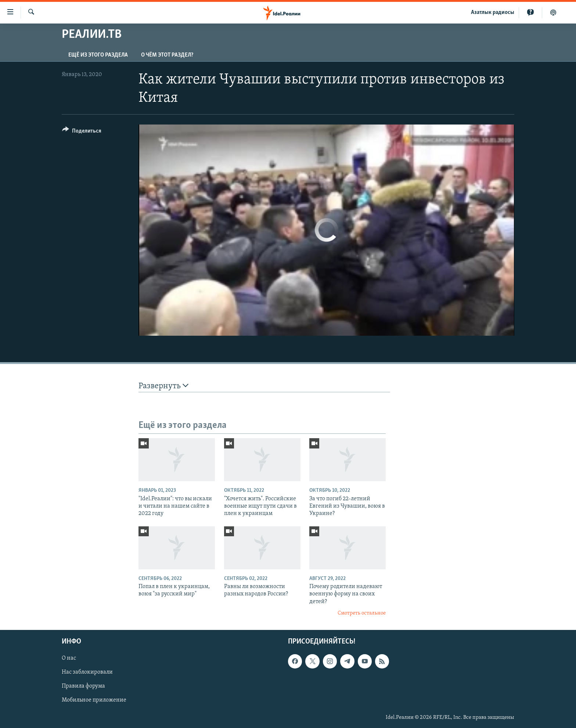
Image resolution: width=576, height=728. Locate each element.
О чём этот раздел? (167, 55)
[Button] (82, 132)
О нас (69, 658)
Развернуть (163, 386)
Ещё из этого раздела (98, 55)
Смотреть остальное (362, 613)
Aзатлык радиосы (493, 12)
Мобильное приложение (94, 700)
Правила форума (83, 686)
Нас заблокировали (87, 672)
